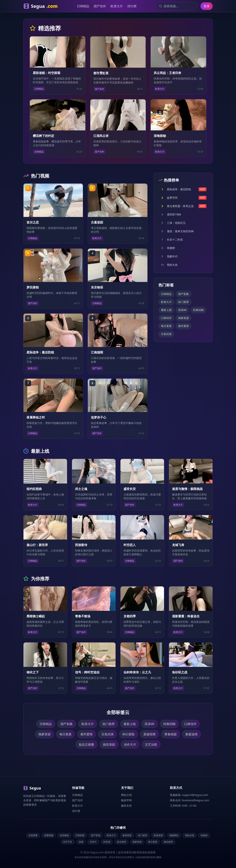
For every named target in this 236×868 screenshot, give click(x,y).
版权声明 (126, 800)
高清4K (182, 310)
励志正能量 (86, 744)
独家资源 (183, 318)
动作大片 (130, 744)
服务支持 (126, 806)
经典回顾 (198, 310)
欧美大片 (117, 6)
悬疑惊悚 (150, 734)
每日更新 (166, 326)
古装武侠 (166, 334)
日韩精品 (83, 6)
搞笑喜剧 (109, 744)
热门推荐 (183, 302)
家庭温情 (192, 734)
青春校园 (171, 734)
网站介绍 (126, 795)
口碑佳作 (166, 318)
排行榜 (132, 6)
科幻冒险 (129, 734)
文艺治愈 (151, 744)
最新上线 (166, 310)
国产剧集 (183, 294)
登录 (207, 6)
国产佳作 (100, 6)
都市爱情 (183, 326)
